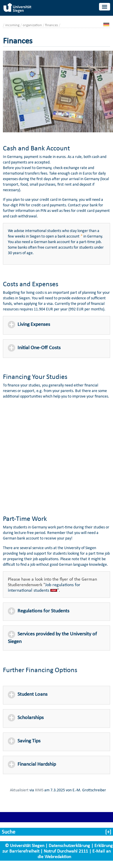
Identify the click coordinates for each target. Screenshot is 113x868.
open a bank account (63, 236)
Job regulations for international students (44, 587)
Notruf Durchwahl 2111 (66, 851)
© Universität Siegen (25, 845)
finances (52, 25)
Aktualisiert (19, 790)
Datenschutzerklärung (69, 845)
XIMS (39, 790)
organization (32, 25)
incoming (12, 25)
